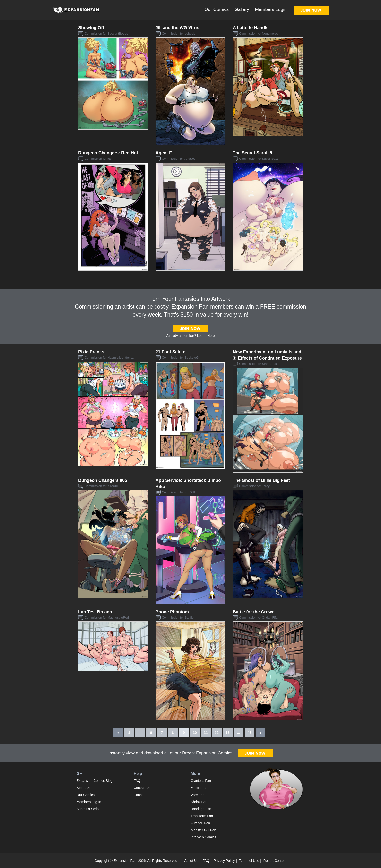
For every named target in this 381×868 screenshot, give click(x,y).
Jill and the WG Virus (177, 28)
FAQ (137, 781)
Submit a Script (88, 809)
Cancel (139, 795)
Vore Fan (198, 795)
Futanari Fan (200, 823)
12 (217, 732)
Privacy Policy (224, 861)
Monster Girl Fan (203, 830)
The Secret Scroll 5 (252, 153)
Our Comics (216, 9)
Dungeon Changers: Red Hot (108, 153)
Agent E (164, 153)
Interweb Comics (203, 837)
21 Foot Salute (170, 352)
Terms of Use (249, 861)
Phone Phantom (172, 612)
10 (195, 732)
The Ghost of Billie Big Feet (261, 480)
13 (228, 732)
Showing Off (91, 28)
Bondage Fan (201, 809)
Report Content (275, 861)
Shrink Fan (199, 802)
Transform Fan (202, 816)
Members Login (271, 9)
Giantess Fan (201, 781)
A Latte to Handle (251, 28)
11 (206, 732)
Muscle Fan (199, 788)
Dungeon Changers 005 (103, 480)
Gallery (242, 9)
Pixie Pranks (91, 352)
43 (249, 732)
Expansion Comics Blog (95, 781)
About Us (84, 788)
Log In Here (206, 336)
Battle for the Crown (254, 612)
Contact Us (142, 788)
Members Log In (89, 802)
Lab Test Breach (95, 612)
